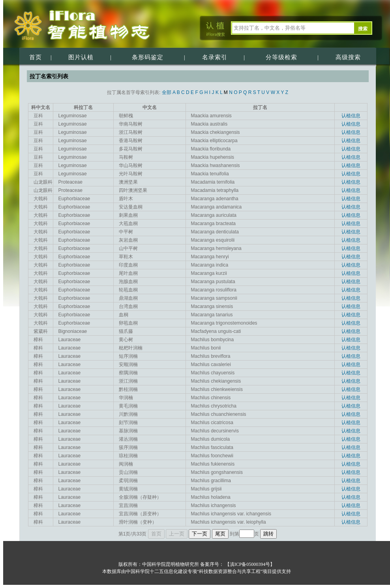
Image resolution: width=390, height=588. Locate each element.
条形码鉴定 (148, 57)
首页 (36, 57)
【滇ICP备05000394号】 (249, 564)
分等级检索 (281, 57)
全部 (167, 92)
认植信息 (351, 116)
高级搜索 (348, 57)
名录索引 (215, 57)
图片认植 (81, 57)
